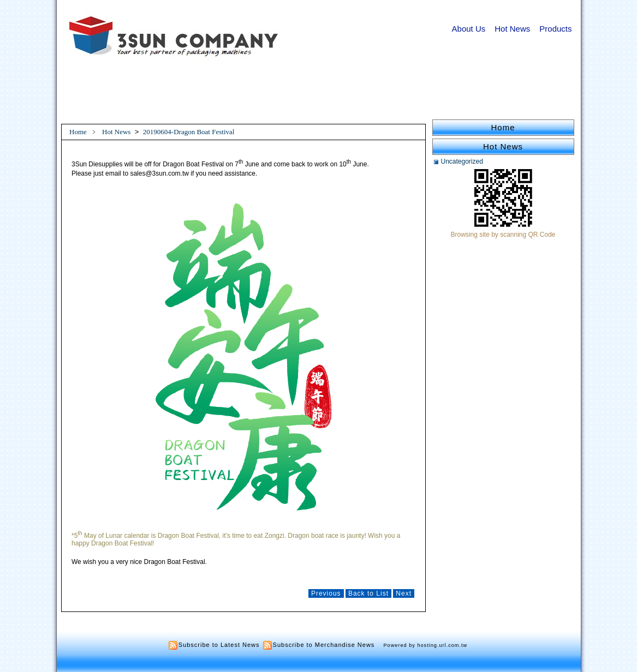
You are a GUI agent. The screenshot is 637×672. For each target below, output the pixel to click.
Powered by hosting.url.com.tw (426, 645)
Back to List (368, 593)
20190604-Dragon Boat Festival (189, 132)
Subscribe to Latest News (219, 645)
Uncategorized (462, 161)
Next (404, 593)
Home (78, 132)
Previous (326, 593)
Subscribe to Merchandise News (324, 645)
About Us (469, 29)
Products (555, 29)
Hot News (512, 29)
